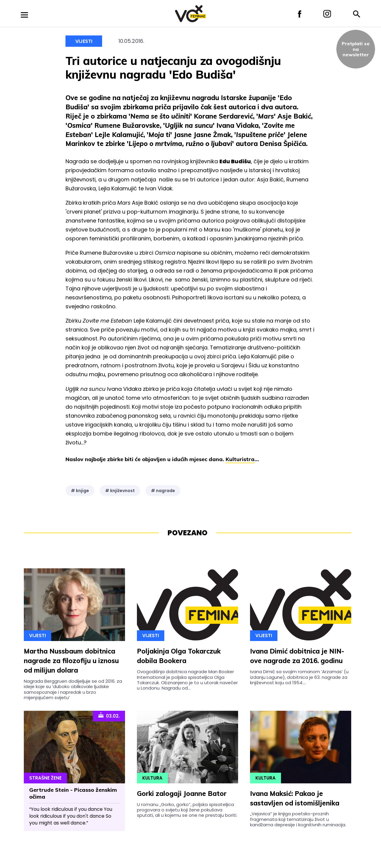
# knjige (80, 491)
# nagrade (163, 491)
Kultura (152, 778)
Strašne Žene (45, 778)
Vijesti (84, 41)
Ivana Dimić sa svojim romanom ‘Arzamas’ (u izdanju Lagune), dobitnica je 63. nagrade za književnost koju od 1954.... (299, 677)
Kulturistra (240, 459)
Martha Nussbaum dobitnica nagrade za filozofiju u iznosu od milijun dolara (71, 661)
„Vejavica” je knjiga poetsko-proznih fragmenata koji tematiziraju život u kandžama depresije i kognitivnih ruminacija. (298, 819)
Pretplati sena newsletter (356, 49)
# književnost (120, 491)
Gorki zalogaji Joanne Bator (182, 794)
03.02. (109, 715)
